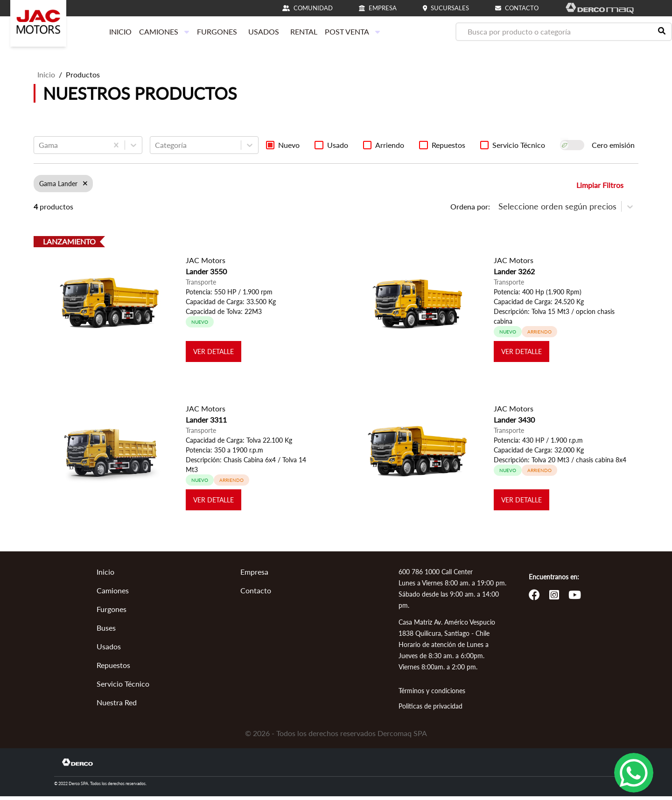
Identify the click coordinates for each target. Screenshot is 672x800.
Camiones (113, 594)
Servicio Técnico (123, 687)
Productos (83, 74)
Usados (109, 650)
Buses (106, 631)
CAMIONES (164, 31)
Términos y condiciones (432, 694)
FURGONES (217, 31)
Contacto (256, 594)
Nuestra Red (117, 706)
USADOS (264, 31)
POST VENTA (353, 31)
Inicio (46, 74)
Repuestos (113, 669)
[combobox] (40, 145)
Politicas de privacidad (430, 710)
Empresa (254, 575)
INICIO (120, 31)
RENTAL (304, 31)
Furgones (112, 613)
